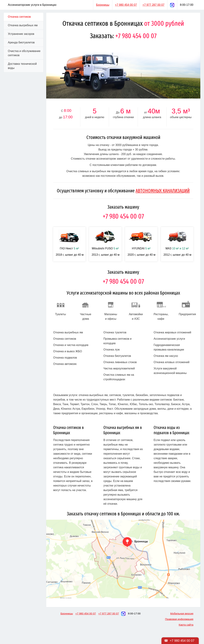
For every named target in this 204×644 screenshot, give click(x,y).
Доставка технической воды (22, 66)
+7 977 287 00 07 (154, 5)
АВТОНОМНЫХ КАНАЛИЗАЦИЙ (163, 191)
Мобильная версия (182, 613)
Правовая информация (179, 619)
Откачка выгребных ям (23, 25)
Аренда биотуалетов (21, 42)
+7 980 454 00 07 (126, 5)
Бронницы (103, 5)
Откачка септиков (19, 17)
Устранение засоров (21, 34)
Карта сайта (186, 625)
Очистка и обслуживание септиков (24, 53)
